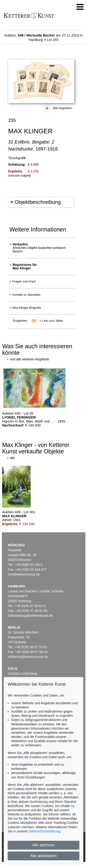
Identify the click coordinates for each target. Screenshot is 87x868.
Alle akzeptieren (44, 856)
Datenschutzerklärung (44, 831)
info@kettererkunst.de (24, 574)
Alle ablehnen (43, 845)
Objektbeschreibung (38, 202)
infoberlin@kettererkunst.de (28, 657)
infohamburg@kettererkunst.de (30, 616)
